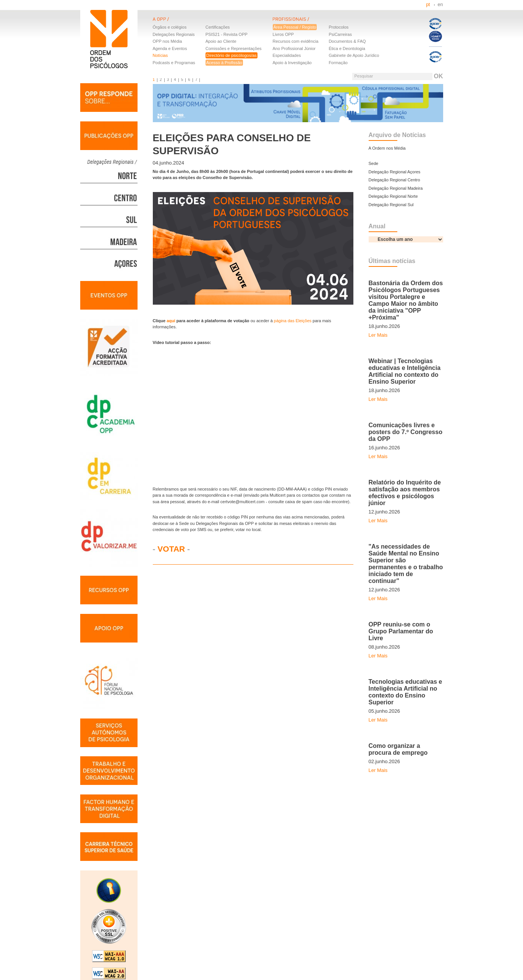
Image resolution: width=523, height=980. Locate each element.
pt (428, 5)
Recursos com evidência (296, 41)
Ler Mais (378, 335)
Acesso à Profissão (224, 63)
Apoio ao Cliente (221, 41)
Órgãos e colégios (170, 27)
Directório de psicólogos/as (232, 55)
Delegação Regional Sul (391, 205)
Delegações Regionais (174, 34)
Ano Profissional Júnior (294, 48)
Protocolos (338, 27)
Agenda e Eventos (170, 48)
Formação (338, 63)
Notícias (160, 55)
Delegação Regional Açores (395, 172)
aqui (172, 321)
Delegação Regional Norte (393, 196)
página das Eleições (293, 321)
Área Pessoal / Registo (295, 27)
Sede (374, 163)
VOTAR (171, 549)
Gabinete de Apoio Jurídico (354, 55)
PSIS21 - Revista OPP (227, 34)
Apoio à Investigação (292, 63)
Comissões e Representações (234, 48)
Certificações (218, 27)
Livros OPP (283, 34)
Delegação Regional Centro (394, 180)
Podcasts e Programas (174, 63)
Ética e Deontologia (347, 48)
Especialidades (287, 55)
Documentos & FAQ (347, 41)
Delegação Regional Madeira (396, 188)
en (440, 5)
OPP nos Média (168, 41)
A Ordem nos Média (387, 148)
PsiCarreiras (340, 34)
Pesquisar (364, 76)
